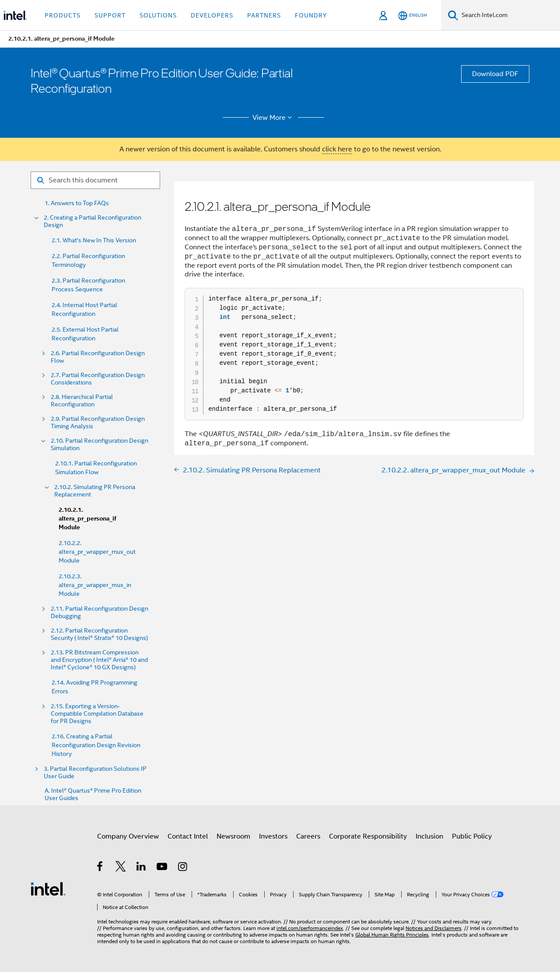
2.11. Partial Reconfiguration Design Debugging (100, 612)
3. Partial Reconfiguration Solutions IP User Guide (95, 773)
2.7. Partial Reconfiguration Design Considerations (98, 379)
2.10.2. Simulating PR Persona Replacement (95, 491)
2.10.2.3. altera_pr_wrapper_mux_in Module (95, 585)
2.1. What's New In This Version (94, 240)
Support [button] (110, 15)
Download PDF (495, 74)
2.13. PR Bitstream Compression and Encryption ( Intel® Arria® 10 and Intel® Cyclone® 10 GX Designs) (99, 660)
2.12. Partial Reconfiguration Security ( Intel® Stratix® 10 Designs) (99, 634)
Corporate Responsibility (368, 836)
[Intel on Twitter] (121, 868)
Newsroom (233, 836)
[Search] (453, 15)
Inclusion (429, 836)
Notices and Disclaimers (434, 928)
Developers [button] (212, 15)
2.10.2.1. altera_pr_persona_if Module (87, 519)
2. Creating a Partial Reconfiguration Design (93, 221)
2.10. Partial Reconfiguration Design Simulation (100, 444)
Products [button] (63, 15)
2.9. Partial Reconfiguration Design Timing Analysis (98, 423)
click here (337, 149)
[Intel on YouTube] (163, 868)
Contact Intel (188, 836)
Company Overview (128, 836)
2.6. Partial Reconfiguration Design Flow (98, 357)
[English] (413, 16)
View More (274, 118)
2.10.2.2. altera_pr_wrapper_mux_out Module (97, 552)
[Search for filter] (95, 180)
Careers (308, 836)
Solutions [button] (158, 15)
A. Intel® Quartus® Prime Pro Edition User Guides (93, 794)
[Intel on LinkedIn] (142, 868)
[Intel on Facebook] (100, 868)
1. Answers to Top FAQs (77, 203)
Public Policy (472, 836)
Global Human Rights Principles (392, 935)
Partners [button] (264, 15)
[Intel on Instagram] (183, 868)
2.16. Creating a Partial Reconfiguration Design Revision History (96, 745)
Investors (273, 836)
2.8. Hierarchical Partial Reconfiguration (82, 401)
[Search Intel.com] (509, 15)
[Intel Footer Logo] (48, 888)
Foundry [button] (311, 15)
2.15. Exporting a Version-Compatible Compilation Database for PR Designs (97, 714)
